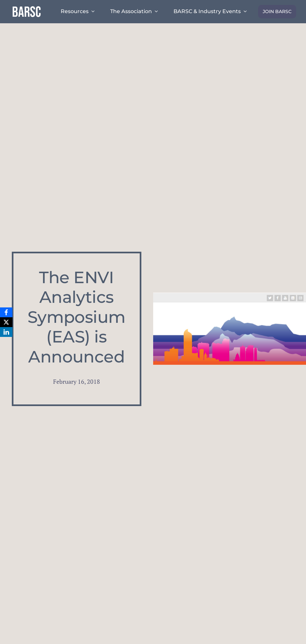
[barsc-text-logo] (27, 7)
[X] (6, 322)
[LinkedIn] (6, 332)
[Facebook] (6, 312)
